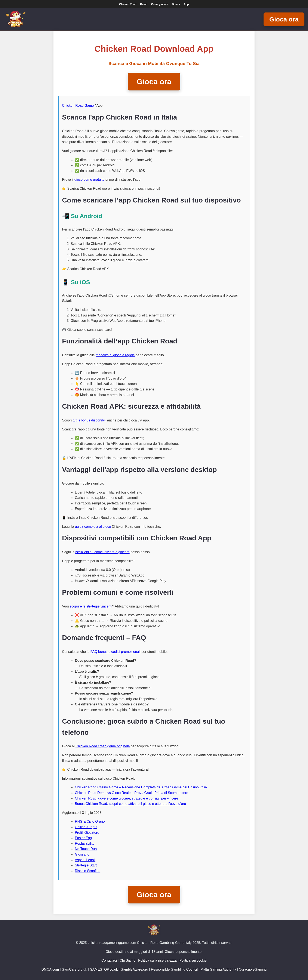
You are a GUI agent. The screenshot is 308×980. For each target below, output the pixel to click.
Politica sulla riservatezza (157, 960)
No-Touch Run (86, 849)
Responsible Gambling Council (174, 969)
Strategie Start (86, 865)
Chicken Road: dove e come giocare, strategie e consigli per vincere (127, 798)
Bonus (176, 4)
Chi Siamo (127, 960)
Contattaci (109, 960)
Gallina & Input (86, 827)
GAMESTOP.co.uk (104, 969)
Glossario (82, 854)
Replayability (85, 843)
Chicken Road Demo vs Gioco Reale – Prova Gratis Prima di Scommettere (132, 793)
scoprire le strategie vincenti (91, 606)
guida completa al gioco (93, 527)
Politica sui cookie (193, 960)
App (186, 4)
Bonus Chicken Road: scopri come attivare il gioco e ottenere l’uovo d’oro (130, 804)
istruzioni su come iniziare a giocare (102, 552)
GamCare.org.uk (74, 969)
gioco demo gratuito (90, 180)
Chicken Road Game (78, 106)
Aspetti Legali (85, 860)
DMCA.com (50, 969)
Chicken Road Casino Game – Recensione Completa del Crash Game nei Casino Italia (141, 787)
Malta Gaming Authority (218, 969)
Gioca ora (284, 19)
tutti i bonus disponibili (90, 420)
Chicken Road (128, 4)
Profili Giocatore (87, 833)
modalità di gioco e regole (115, 355)
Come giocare (160, 4)
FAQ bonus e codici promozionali (115, 652)
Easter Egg (83, 838)
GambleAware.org (134, 969)
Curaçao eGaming (253, 969)
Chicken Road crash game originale (103, 746)
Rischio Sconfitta (88, 871)
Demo (144, 4)
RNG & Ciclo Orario (90, 821)
